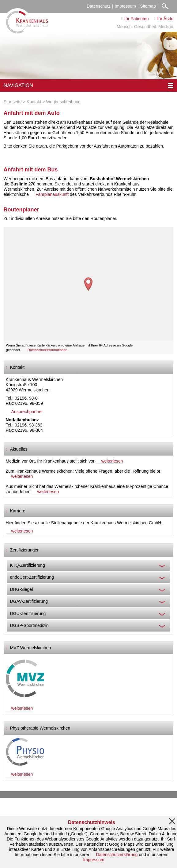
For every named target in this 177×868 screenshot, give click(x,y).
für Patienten (136, 19)
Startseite (13, 102)
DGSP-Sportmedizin (29, 625)
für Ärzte (166, 19)
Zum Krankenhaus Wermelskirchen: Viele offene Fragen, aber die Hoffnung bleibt (83, 471)
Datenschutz (99, 6)
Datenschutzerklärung (117, 855)
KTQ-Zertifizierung (28, 565)
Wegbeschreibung (64, 102)
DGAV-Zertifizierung (29, 601)
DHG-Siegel (22, 589)
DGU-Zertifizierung (28, 613)
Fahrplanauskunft (52, 194)
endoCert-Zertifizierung (32, 577)
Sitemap (148, 6)
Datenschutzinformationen (47, 350)
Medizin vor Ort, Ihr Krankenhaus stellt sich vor (50, 461)
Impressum (125, 6)
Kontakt (34, 102)
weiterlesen (112, 461)
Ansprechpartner (27, 412)
